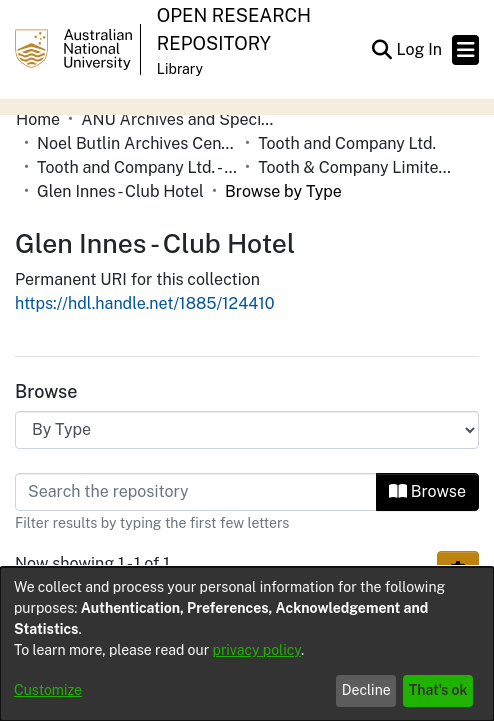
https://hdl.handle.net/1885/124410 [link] (145, 303)
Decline (366, 690)
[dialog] (247, 644)
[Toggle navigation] (465, 50)
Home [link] (38, 119)
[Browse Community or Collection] (247, 430)
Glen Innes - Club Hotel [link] (120, 191)
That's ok (438, 690)
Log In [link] (420, 49)
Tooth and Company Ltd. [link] (347, 143)
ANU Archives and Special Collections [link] (181, 119)
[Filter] (196, 492)
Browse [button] (427, 491)
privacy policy (257, 650)
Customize (48, 690)
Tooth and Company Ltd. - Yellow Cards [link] (137, 167)
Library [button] (180, 69)
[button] (381, 50)
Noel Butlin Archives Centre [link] (137, 143)
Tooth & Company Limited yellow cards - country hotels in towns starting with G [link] (358, 167)
